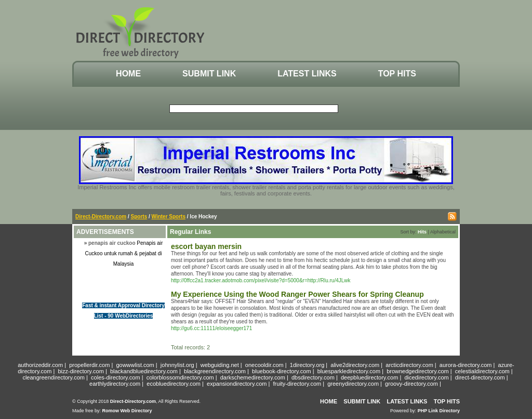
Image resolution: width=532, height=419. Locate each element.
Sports (139, 217)
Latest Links (307, 74)
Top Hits (397, 74)
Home (128, 74)
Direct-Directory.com (101, 217)
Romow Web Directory (127, 411)
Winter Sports (169, 217)
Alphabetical (443, 232)
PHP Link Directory (439, 411)
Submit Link (209, 74)
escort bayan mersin (206, 246)
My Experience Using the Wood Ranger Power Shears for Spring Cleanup (297, 294)
